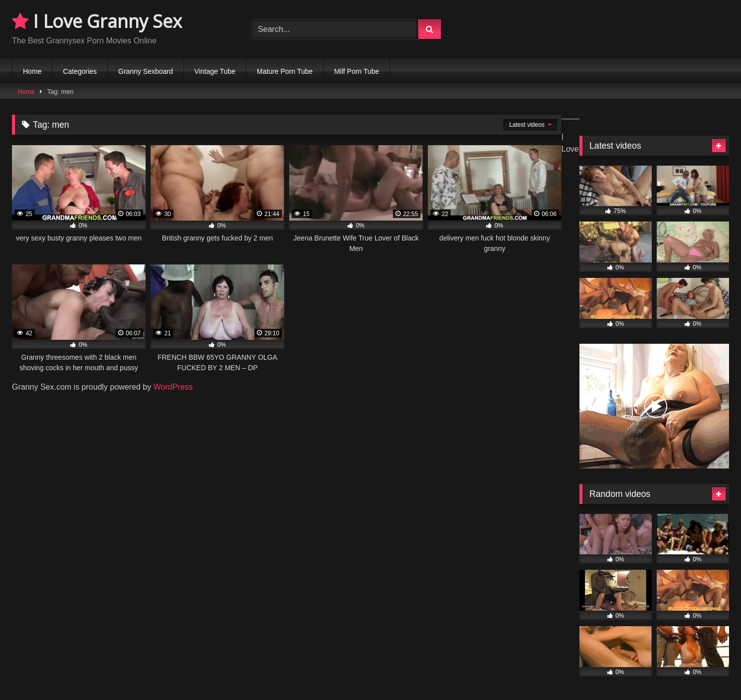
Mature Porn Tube (285, 71)
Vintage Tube (215, 71)
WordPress (173, 387)
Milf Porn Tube (357, 71)
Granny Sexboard (146, 71)
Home (32, 71)
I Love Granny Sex (97, 21)
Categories (80, 71)
